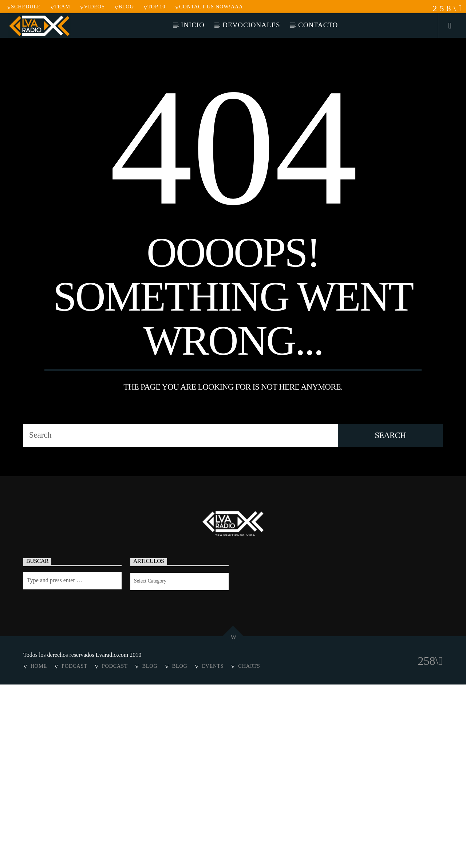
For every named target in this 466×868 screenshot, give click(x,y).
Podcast (74, 849)
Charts (249, 849)
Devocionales (251, 25)
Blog (124, 7)
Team (60, 7)
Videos (92, 7)
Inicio (193, 25)
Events (213, 849)
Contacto (318, 25)
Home (39, 849)
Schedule (24, 7)
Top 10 (154, 7)
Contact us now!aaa (209, 7)
